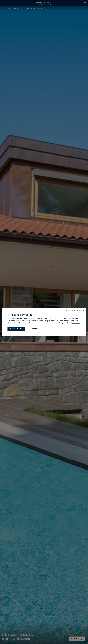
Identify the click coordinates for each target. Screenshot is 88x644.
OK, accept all (16, 329)
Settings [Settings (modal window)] (36, 329)
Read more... (76, 323)
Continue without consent (74, 310)
